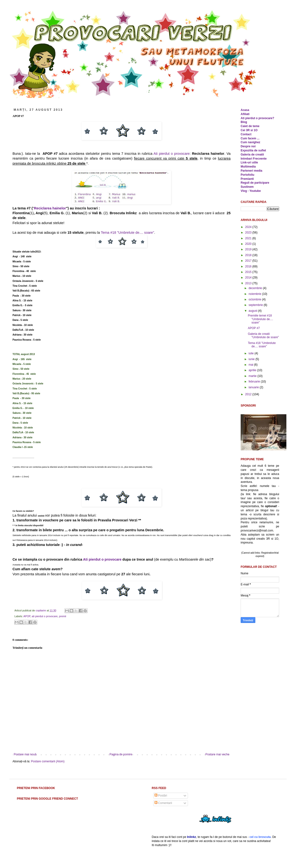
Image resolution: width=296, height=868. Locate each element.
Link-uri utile (249, 162)
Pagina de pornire (121, 754)
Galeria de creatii (252, 155)
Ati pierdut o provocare (172, 154)
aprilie (253, 370)
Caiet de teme (250, 126)
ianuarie (254, 387)
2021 (249, 238)
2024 (249, 227)
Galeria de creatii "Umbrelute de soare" (263, 336)
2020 (249, 244)
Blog (244, 122)
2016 (249, 266)
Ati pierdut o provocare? (257, 118)
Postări (161, 796)
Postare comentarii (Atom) (48, 761)
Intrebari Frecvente (254, 159)
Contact (246, 134)
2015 (249, 272)
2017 (249, 261)
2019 (249, 249)
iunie (252, 359)
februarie (255, 382)
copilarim (41, 610)
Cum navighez (250, 142)
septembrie (256, 305)
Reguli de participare (255, 183)
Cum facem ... (250, 138)
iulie (252, 353)
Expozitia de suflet (253, 150)
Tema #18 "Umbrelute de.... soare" (128, 233)
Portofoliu (248, 175)
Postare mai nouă (25, 754)
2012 (249, 394)
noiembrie (255, 294)
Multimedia (248, 167)
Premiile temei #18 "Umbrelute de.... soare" (261, 319)
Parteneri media (251, 171)
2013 (249, 283)
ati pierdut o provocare (45, 616)
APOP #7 (254, 328)
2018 (249, 255)
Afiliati (245, 114)
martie (253, 376)
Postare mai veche (217, 754)
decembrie (256, 288)
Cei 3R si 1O (249, 130)
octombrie (255, 299)
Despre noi (248, 146)
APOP (27, 616)
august (253, 311)
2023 (249, 233)
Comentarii (163, 803)
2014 (249, 278)
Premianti (247, 179)
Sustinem (247, 187)
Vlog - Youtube (251, 191)
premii (62, 616)
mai (251, 365)
